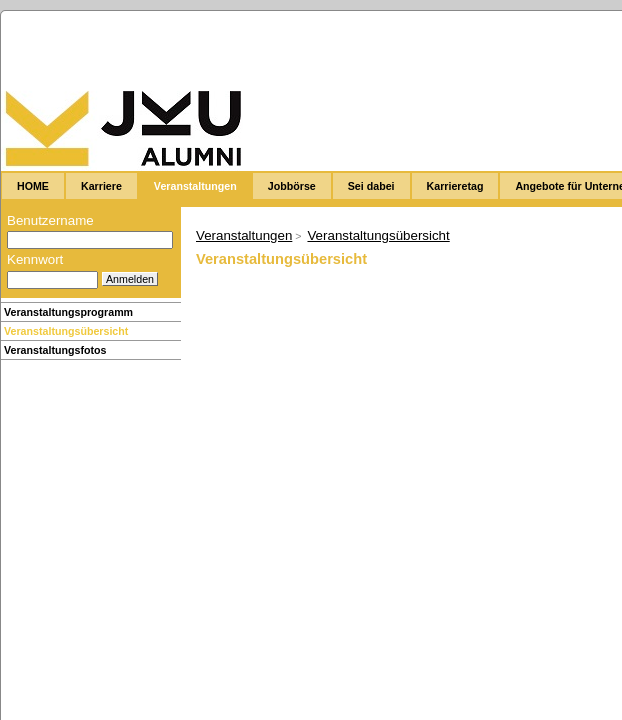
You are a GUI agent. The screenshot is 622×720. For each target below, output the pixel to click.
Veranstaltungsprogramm (68, 312)
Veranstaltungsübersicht (66, 331)
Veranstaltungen (244, 235)
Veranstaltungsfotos (55, 350)
